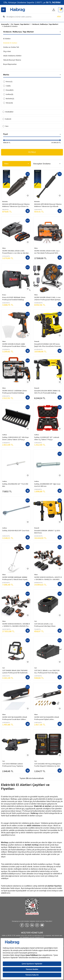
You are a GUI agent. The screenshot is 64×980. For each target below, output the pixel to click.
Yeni (5, 126)
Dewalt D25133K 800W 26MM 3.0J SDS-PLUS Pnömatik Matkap (47, 392)
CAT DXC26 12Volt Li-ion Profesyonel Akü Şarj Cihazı (45, 625)
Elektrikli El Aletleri (10, 43)
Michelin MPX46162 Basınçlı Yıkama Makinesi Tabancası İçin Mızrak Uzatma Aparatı (48, 205)
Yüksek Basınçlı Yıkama (12, 60)
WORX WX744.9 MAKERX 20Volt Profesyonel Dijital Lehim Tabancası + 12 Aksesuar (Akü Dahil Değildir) (47, 718)
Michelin (9, 99)
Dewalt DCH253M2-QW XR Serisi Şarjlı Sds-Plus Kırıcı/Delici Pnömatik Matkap (48, 345)
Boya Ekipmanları (10, 64)
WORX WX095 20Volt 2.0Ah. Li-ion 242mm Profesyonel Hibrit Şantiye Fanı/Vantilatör (47, 298)
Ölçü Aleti (7, 51)
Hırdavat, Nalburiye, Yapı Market (45, 24)
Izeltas (8, 94)
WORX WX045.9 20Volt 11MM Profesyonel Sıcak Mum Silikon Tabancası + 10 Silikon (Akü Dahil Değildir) (15, 345)
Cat (7, 86)
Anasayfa (5, 24)
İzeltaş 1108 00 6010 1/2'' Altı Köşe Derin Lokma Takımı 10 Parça (15, 438)
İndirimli (7, 119)
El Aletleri (7, 39)
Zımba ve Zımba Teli (11, 47)
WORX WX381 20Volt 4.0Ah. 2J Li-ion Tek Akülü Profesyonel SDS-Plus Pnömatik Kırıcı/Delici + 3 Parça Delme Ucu (48, 252)
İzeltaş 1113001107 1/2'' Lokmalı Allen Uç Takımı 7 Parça (47, 438)
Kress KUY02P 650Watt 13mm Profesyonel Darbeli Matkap (14, 298)
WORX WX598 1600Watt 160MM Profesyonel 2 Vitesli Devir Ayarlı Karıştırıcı (15, 578)
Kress (8, 82)
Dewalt (8, 90)
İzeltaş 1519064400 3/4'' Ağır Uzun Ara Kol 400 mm (47, 485)
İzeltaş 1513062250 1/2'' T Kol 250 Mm (15, 485)
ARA (59, 17)
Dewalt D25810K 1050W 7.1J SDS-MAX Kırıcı (47, 532)
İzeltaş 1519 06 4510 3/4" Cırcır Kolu (16, 531)
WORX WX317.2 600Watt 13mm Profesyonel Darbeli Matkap (15, 392)
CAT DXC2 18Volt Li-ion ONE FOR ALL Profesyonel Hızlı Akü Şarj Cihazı (47, 672)
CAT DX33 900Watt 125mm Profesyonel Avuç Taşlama (13, 765)
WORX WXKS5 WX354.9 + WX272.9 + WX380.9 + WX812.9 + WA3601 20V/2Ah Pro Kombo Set (48, 578)
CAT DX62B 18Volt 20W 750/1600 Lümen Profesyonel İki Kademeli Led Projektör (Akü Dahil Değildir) (15, 672)
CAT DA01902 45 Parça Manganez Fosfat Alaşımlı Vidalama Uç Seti (48, 765)
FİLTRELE (32, 152)
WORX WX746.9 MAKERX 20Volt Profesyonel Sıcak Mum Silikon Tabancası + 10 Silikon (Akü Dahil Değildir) (15, 718)
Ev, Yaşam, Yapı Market (20, 24)
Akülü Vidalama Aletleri (12, 56)
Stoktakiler (8, 112)
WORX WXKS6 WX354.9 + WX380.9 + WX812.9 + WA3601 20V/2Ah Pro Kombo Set (16, 625)
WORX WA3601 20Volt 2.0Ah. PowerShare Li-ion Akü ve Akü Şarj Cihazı (16, 252)
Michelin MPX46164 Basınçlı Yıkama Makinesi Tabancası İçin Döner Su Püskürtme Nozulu (16, 205)
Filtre (17, 164)
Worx (8, 103)
